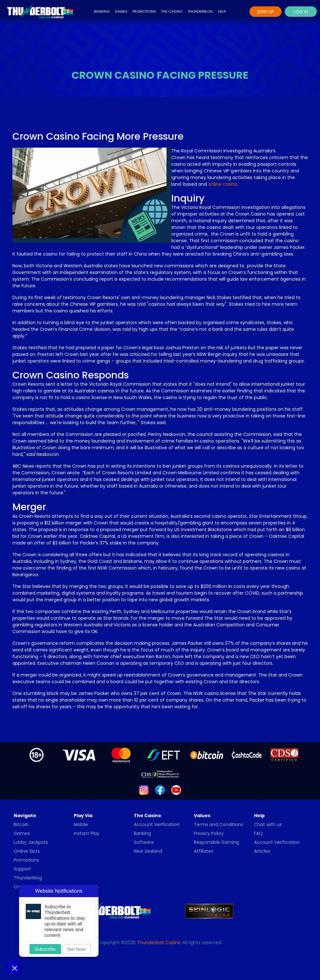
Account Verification (157, 824)
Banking (102, 11)
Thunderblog (200, 11)
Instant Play (87, 833)
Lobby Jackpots (31, 842)
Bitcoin (21, 824)
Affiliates (204, 851)
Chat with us (268, 824)
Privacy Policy (209, 833)
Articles (262, 851)
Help (222, 11)
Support (22, 869)
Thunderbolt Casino (159, 943)
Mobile (81, 824)
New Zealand (148, 851)
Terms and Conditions (218, 824)
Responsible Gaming (216, 842)
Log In (301, 12)
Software (144, 842)
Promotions (144, 11)
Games (121, 11)
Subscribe (45, 949)
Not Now (77, 949)
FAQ (258, 833)
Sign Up (266, 12)
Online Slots (27, 851)
